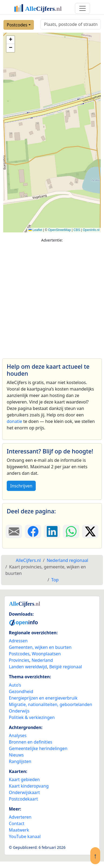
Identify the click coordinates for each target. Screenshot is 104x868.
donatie (14, 421)
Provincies (19, 660)
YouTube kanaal (25, 836)
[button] (10, 40)
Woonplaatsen (46, 654)
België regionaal (66, 667)
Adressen (18, 641)
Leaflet (35, 230)
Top (55, 580)
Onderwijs (19, 711)
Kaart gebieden (24, 779)
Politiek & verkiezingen (32, 717)
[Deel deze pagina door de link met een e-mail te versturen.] (14, 531)
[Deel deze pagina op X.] (90, 531)
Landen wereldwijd (28, 667)
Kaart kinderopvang (29, 786)
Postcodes (17, 25)
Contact (17, 823)
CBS (77, 230)
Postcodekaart (23, 799)
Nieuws (16, 755)
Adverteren (20, 817)
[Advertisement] (50, 298)
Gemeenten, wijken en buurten (40, 647)
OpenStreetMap (60, 230)
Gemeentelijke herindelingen (38, 748)
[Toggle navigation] (83, 8)
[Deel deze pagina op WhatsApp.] (71, 531)
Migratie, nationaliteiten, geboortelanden (51, 704)
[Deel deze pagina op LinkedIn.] (52, 531)
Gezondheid (21, 691)
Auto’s (15, 685)
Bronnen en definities (31, 742)
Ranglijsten (20, 761)
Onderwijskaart (24, 792)
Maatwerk (19, 830)
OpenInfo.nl (91, 230)
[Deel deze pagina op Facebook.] (33, 531)
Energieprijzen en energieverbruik (43, 698)
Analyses (18, 735)
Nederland (42, 660)
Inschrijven (21, 486)
